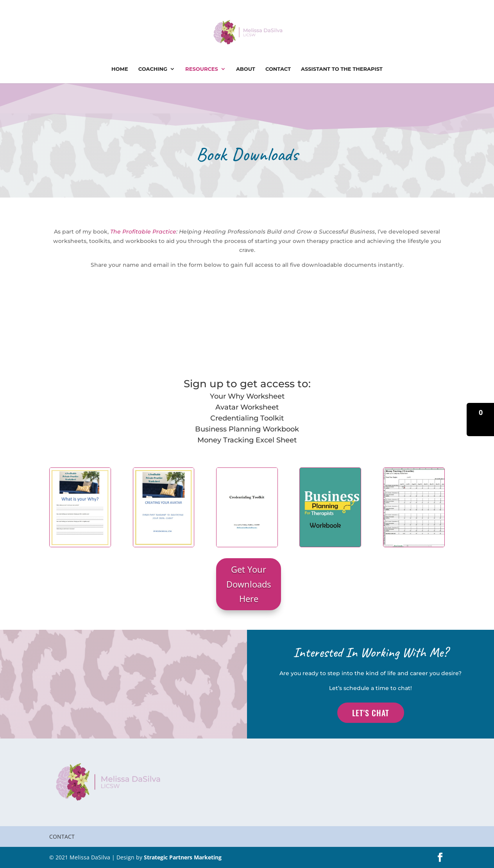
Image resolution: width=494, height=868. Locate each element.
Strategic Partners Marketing (183, 857)
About (246, 69)
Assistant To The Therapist (342, 69)
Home (120, 69)
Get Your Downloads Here (249, 584)
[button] (480, 420)
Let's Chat (371, 713)
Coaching (153, 69)
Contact (278, 69)
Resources (202, 69)
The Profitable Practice (143, 232)
